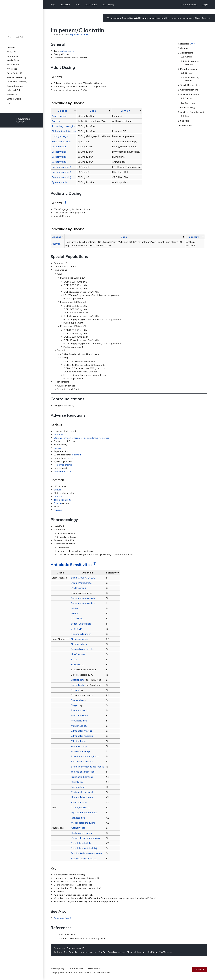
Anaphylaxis (60, 435)
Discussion (65, 5)
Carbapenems (67, 51)
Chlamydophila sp (81, 807)
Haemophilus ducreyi (82, 797)
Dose (93, 111)
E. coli (74, 659)
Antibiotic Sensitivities (71, 565)
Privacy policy (57, 969)
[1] (64, 202)
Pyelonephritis (59, 182)
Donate (200, 969)
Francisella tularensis (82, 777)
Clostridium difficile (81, 843)
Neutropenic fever (61, 141)
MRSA (75, 613)
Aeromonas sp (79, 746)
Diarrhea (58, 496)
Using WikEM (13, 90)
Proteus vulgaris (80, 716)
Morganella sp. (79, 726)
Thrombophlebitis (63, 500)
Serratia (75, 690)
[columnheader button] (64, 111)
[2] (94, 563)
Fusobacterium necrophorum (86, 853)
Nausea (58, 510)
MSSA (74, 608)
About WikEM (76, 969)
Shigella (75, 705)
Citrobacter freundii (81, 731)
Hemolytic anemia (63, 465)
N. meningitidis (79, 644)
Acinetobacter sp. (81, 751)
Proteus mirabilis (80, 710)
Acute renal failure (63, 472)
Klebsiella (76, 664)
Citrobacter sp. (79, 741)
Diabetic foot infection (64, 131)
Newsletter (12, 94)
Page (53, 5)
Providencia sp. (79, 721)
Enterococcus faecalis (83, 598)
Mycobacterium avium (83, 823)
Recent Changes (15, 86)
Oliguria (58, 503)
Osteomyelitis (59, 146)
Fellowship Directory (17, 82)
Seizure (58, 448)
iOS (195, 18)
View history (108, 5)
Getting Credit (14, 99)
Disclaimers (94, 969)
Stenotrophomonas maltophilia (88, 767)
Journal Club (13, 65)
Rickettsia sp (78, 818)
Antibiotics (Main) (62, 918)
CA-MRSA (77, 618)
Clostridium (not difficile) (84, 848)
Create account (189, 5)
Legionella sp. (78, 787)
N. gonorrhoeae (79, 639)
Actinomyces (78, 828)
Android (206, 18)
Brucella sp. (77, 782)
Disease (63, 111)
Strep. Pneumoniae (81, 583)
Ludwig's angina (60, 136)
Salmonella (77, 700)
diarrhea (76, 455)
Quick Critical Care (16, 73)
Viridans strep (78, 588)
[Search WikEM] (21, 37)
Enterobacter (78, 680)
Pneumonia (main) (61, 167)
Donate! (11, 47)
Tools (9, 103)
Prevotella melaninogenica (85, 838)
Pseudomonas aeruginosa (85, 756)
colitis (70, 458)
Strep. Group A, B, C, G (83, 578)
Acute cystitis (59, 116)
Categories (12, 56)
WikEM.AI (11, 52)
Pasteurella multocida (83, 792)
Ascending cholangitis (63, 126)
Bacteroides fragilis (81, 833)
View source (91, 5)
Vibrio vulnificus (79, 802)
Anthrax (56, 121)
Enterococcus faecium (83, 603)
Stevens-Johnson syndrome (68, 438)
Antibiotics (12, 69)
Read (78, 5)
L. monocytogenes (81, 634)
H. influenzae (78, 654)
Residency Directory (16, 77)
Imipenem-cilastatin (79, 34)
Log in (205, 5)
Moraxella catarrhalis (82, 649)
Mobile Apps (13, 60)
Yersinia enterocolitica (83, 772)
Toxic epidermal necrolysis (96, 438)
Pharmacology (74, 948)
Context (125, 111)
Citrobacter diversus (82, 736)
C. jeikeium (77, 629)
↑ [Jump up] (58, 935)
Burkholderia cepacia (82, 761)
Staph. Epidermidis (81, 624)
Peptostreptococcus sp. (84, 858)
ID (83, 948)
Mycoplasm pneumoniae (84, 812)
